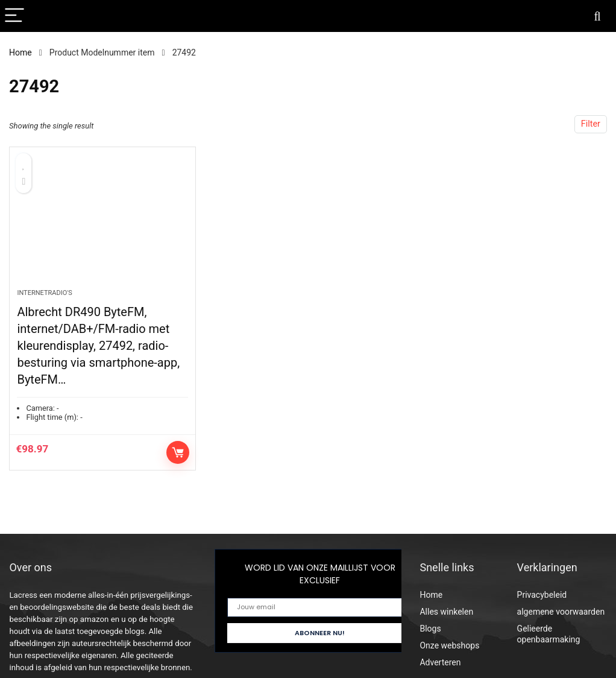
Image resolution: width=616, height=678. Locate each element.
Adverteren (440, 662)
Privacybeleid (542, 595)
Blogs (430, 629)
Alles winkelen (446, 612)
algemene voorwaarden (561, 612)
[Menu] (14, 16)
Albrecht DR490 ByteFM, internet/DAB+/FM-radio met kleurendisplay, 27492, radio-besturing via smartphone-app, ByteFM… (98, 346)
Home (20, 52)
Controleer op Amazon (178, 452)
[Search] (597, 16)
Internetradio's (44, 293)
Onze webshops (449, 645)
